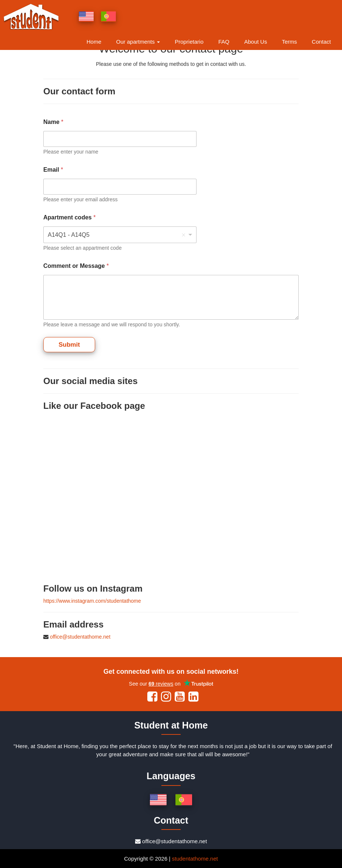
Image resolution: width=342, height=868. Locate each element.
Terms (289, 42)
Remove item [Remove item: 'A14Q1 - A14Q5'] (184, 235)
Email (53, 170)
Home (94, 42)
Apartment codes (69, 217)
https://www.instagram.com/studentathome (92, 601)
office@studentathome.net (80, 637)
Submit (69, 345)
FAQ (224, 42)
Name (53, 122)
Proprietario (189, 42)
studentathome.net (195, 859)
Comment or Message (76, 266)
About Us (256, 42)
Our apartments (138, 42)
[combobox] (120, 235)
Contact (321, 42)
